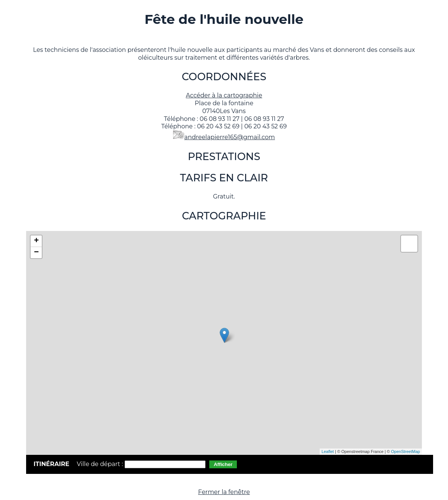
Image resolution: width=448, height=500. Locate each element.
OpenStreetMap (405, 451)
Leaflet (328, 451)
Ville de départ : (101, 464)
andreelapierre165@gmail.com (230, 137)
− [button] (36, 253)
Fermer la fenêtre (224, 492)
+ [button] (36, 241)
